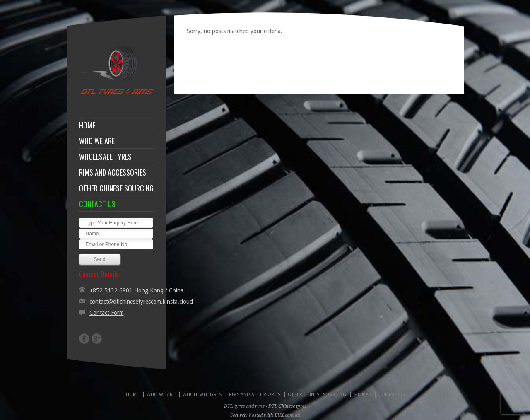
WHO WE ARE (97, 141)
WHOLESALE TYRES (105, 157)
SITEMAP (362, 395)
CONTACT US (97, 204)
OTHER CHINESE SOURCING (116, 188)
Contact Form (107, 313)
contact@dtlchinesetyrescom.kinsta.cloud (141, 302)
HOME (87, 125)
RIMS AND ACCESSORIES (113, 172)
